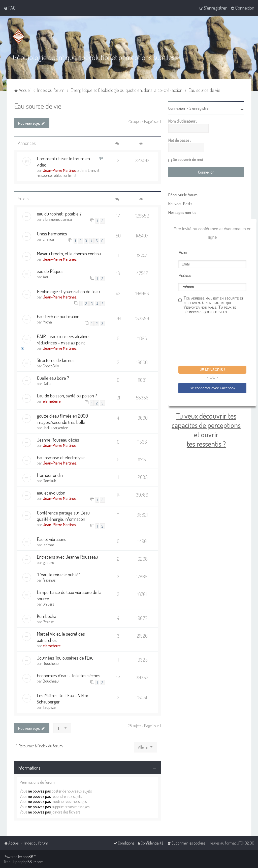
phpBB (28, 857)
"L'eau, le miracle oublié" (58, 574)
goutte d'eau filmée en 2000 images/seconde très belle (62, 419)
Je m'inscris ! (213, 369)
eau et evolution (51, 492)
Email (183, 252)
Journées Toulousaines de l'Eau (65, 657)
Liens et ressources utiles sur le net (68, 172)
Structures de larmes (56, 360)
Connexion (177, 108)
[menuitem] (10, 8)
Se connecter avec (213, 388)
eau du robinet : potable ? (59, 213)
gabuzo (49, 562)
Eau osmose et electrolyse (61, 457)
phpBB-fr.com (33, 862)
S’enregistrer (200, 108)
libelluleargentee (55, 427)
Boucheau (51, 663)
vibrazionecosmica (57, 219)
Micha (47, 322)
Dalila (47, 383)
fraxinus (49, 580)
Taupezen (50, 707)
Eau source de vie (38, 106)
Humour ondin (50, 475)
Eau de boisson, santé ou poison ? (67, 395)
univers (48, 604)
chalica (48, 239)
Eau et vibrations (52, 539)
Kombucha (46, 616)
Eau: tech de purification (58, 316)
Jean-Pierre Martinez (60, 170)
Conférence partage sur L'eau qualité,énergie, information (63, 516)
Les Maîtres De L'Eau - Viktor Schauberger (63, 698)
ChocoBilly (51, 366)
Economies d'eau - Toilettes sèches (69, 675)
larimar (49, 544)
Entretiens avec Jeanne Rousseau (67, 556)
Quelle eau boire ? (53, 378)
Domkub (50, 480)
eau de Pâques (50, 271)
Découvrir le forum (183, 195)
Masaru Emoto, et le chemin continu (69, 253)
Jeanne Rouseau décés (58, 439)
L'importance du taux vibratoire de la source (69, 595)
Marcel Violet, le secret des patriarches (61, 636)
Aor (46, 277)
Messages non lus (182, 212)
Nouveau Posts (180, 203)
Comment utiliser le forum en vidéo (63, 161)
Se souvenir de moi (188, 159)
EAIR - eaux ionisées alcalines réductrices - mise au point (64, 339)
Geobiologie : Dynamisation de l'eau (68, 291)
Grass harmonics (52, 233)
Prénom (185, 275)
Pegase (48, 621)
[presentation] (217, 340)
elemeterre (52, 401)
